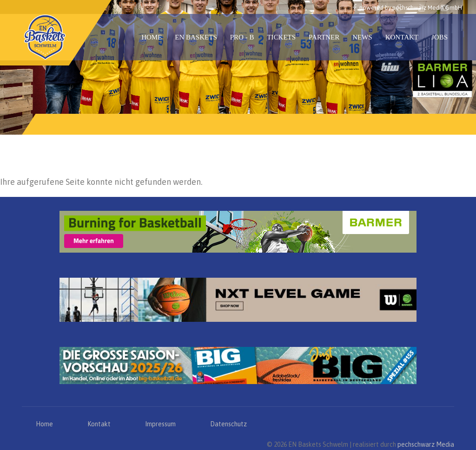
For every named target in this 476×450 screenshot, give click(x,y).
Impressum (160, 424)
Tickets (281, 37)
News (362, 37)
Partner (324, 37)
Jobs (440, 37)
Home (152, 37)
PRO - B (242, 37)
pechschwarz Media (426, 444)
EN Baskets (196, 37)
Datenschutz (228, 424)
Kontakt (402, 37)
